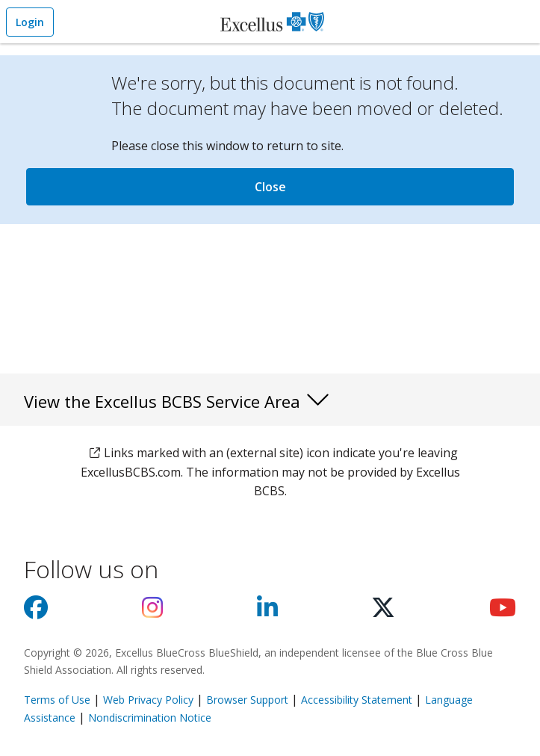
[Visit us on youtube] (503, 612)
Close (270, 187)
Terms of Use (57, 700)
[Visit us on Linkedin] (267, 612)
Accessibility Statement (357, 700)
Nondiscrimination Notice (150, 718)
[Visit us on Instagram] (152, 612)
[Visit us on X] (383, 612)
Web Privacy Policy (148, 700)
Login (30, 22)
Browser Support (247, 700)
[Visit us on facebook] (36, 612)
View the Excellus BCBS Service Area (177, 399)
